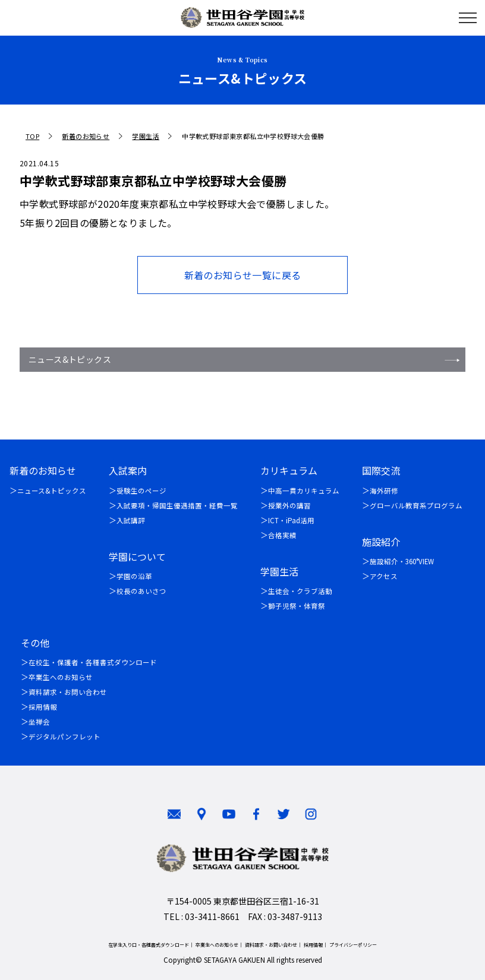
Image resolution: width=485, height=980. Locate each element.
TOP (32, 136)
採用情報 (43, 707)
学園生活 (146, 136)
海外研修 (384, 491)
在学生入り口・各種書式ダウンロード (149, 945)
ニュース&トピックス (70, 359)
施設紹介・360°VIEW (402, 561)
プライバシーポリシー (353, 945)
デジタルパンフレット (64, 736)
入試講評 (131, 520)
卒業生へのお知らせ (61, 677)
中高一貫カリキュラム (304, 491)
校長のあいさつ (141, 591)
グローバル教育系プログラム (416, 505)
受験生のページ (141, 491)
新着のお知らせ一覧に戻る (243, 275)
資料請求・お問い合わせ (68, 692)
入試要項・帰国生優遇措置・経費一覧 (177, 505)
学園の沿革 (134, 576)
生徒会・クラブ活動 (300, 591)
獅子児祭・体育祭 (297, 606)
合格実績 (282, 535)
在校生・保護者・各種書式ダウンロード (93, 662)
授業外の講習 (289, 505)
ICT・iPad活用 (291, 520)
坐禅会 (39, 722)
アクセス (384, 576)
